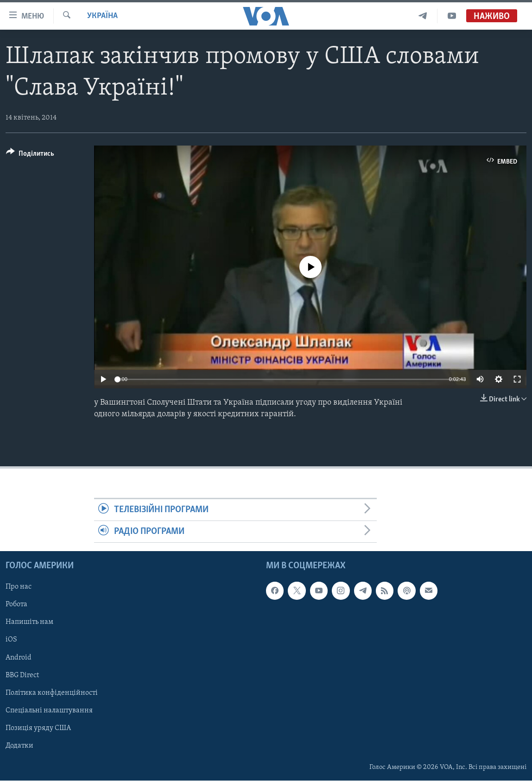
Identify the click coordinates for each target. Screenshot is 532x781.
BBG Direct (22, 675)
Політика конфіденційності (52, 693)
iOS (11, 640)
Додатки (19, 746)
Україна (102, 16)
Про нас (19, 587)
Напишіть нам (29, 622)
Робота (16, 605)
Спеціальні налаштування (49, 711)
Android (19, 658)
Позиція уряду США (38, 728)
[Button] (30, 155)
